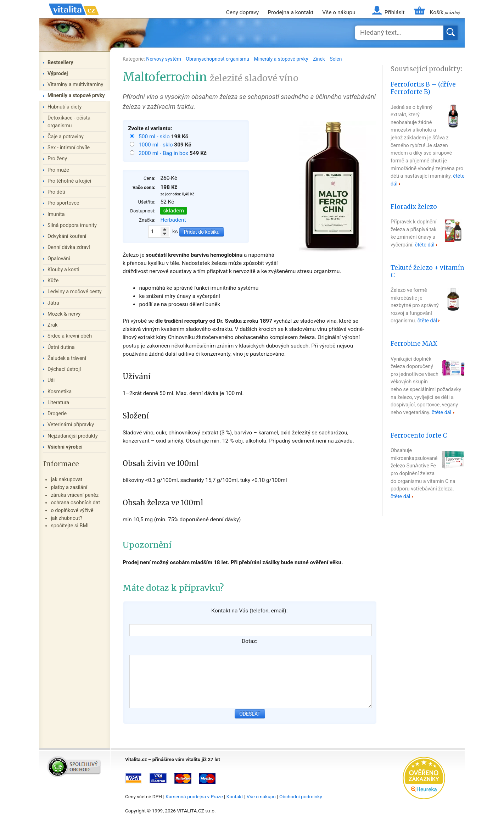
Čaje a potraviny (66, 137)
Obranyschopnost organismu (218, 59)
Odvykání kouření (67, 236)
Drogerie (57, 414)
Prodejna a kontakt (290, 12)
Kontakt (235, 796)
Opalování (59, 259)
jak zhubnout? (66, 518)
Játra (53, 303)
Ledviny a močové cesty (75, 292)
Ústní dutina (61, 347)
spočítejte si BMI (70, 526)
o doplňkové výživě (72, 510)
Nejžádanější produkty (73, 436)
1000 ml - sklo (156, 145)
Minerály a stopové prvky (282, 59)
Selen (336, 59)
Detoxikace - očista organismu (69, 122)
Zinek (320, 59)
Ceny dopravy (242, 12)
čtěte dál (425, 245)
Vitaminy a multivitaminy (75, 85)
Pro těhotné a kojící (69, 181)
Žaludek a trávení (67, 358)
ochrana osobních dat (75, 503)
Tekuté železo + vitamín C (427, 271)
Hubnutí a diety (65, 107)
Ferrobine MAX (414, 344)
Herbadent (173, 220)
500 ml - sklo (155, 137)
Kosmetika (60, 392)
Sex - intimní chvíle (69, 148)
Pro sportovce (63, 203)
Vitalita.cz (74, 18)
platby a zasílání (69, 487)
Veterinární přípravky (71, 425)
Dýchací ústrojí (64, 369)
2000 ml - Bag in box (164, 153)
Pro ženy (57, 159)
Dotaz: (250, 641)
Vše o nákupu (339, 12)
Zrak (52, 325)
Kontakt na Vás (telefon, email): (249, 611)
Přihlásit (394, 12)
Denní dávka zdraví (69, 247)
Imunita (56, 214)
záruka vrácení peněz (75, 495)
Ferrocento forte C (419, 435)
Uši (51, 380)
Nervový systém (164, 59)
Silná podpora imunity (72, 225)
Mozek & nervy (64, 314)
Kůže (53, 281)
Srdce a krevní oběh (70, 336)
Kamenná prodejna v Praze (194, 796)
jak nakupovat (66, 480)
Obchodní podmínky (301, 796)
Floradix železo (414, 207)
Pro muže (58, 170)
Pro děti (56, 192)
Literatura (58, 403)
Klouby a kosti (63, 270)
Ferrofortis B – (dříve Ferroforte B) (423, 88)
